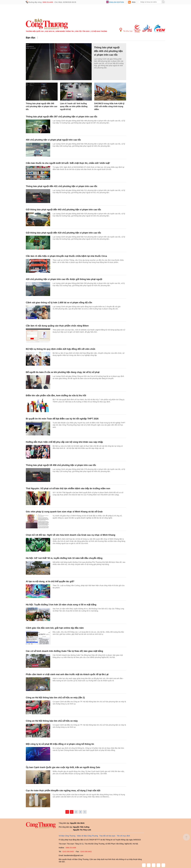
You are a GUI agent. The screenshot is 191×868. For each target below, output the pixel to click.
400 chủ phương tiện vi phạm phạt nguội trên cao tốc (53, 140)
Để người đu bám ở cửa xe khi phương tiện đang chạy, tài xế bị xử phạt (63, 372)
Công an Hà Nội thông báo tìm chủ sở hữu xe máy (52, 721)
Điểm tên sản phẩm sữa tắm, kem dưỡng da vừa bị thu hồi (56, 396)
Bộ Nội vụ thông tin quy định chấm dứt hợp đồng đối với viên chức (61, 349)
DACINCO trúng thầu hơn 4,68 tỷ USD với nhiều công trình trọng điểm (109, 106)
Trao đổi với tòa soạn (107, 836)
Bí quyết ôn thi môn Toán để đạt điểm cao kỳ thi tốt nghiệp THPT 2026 (62, 419)
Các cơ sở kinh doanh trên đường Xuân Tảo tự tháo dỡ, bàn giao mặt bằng (64, 651)
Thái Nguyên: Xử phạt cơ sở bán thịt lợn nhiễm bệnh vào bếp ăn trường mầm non (68, 488)
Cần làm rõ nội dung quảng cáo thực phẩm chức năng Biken (57, 326)
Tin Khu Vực (126, 30)
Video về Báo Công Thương (87, 836)
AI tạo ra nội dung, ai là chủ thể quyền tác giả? (50, 581)
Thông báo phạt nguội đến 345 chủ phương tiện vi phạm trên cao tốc (42, 106)
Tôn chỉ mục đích (123, 836)
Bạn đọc (31, 38)
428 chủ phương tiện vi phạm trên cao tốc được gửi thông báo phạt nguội (64, 279)
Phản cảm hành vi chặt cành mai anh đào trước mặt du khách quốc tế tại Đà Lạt (67, 674)
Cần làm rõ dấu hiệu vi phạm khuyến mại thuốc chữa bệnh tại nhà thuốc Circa (66, 256)
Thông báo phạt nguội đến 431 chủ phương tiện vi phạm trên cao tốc (62, 186)
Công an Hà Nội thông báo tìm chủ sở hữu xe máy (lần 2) (55, 698)
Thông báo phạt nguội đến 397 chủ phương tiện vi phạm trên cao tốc (62, 117)
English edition (116, 2)
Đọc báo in (50, 31)
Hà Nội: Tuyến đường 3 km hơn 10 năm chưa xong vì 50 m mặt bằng (61, 605)
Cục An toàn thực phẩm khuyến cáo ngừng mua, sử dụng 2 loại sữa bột (63, 791)
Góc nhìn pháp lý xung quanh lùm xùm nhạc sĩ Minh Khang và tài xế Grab (64, 512)
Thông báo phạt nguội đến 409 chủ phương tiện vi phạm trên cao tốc (108, 51)
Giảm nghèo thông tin (65, 31)
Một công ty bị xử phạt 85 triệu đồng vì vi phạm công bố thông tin (60, 744)
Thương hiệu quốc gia (35, 31)
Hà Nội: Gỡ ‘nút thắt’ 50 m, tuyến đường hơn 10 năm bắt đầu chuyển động (64, 558)
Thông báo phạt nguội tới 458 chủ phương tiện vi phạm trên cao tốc (61, 465)
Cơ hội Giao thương (99, 31)
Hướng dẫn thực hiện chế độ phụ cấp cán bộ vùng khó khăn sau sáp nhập (64, 442)
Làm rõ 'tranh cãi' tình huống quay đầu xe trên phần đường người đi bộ (74, 106)
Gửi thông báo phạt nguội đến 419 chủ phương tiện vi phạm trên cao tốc (63, 233)
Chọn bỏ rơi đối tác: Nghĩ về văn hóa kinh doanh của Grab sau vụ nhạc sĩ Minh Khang (71, 535)
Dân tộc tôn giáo (82, 31)
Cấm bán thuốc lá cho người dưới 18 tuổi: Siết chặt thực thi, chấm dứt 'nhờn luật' (68, 163)
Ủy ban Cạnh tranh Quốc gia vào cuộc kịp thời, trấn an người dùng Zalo (63, 767)
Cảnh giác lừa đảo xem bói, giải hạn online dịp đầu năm (55, 628)
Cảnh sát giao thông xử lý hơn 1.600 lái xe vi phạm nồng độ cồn (59, 303)
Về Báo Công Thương (67, 836)
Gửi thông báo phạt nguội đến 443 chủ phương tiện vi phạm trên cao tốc (63, 210)
